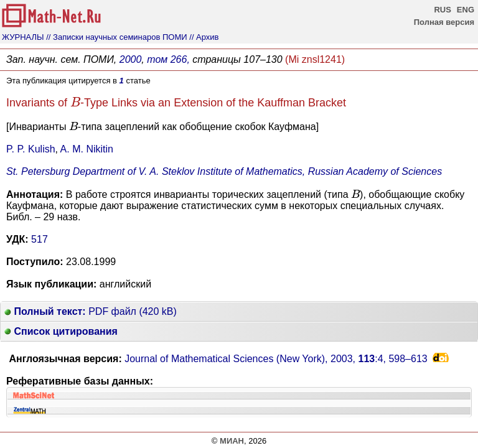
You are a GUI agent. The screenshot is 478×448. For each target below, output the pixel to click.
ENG (466, 10)
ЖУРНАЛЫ (23, 37)
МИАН (232, 441)
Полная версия (444, 22)
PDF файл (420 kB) (91, 311)
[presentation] (75, 102)
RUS (442, 10)
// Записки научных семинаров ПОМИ (116, 37)
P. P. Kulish (31, 149)
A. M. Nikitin (87, 149)
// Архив (204, 37)
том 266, (168, 59)
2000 (131, 59)
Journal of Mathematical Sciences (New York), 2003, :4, (276, 359)
